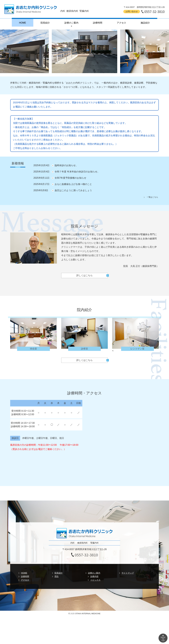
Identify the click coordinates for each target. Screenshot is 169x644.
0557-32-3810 (154, 11)
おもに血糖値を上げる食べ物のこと (73, 184)
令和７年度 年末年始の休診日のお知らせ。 (77, 172)
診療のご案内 (71, 23)
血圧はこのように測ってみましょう (73, 190)
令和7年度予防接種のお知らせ (70, 178)
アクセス (121, 23)
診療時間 (98, 23)
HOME (23, 23)
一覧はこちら (152, 197)
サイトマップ (128, 573)
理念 (57, 576)
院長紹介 (45, 23)
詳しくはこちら (84, 275)
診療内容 (94, 576)
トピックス (95, 580)
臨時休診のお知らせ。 (66, 165)
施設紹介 (145, 23)
